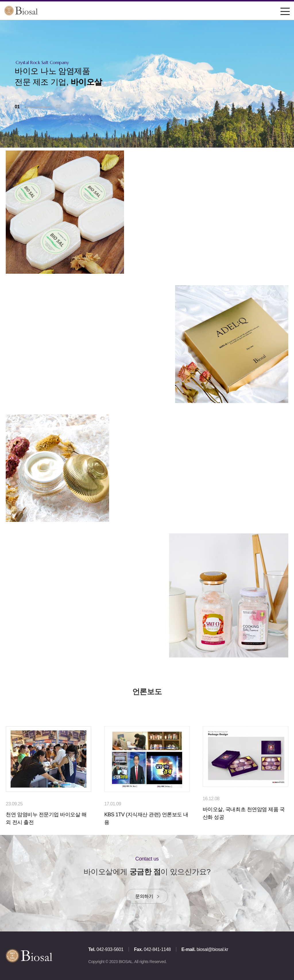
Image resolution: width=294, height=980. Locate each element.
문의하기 (144, 896)
